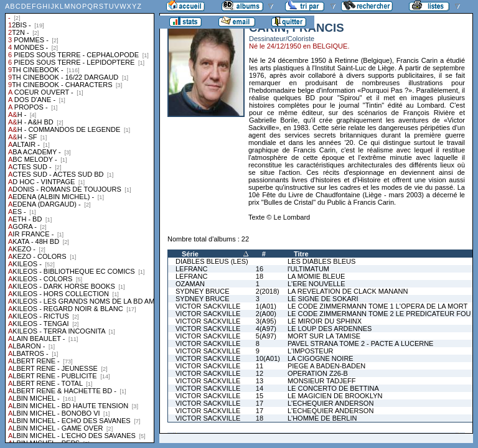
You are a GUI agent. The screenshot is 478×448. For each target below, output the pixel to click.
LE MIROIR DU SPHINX (325, 321)
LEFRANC (191, 269)
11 (260, 366)
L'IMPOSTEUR (311, 351)
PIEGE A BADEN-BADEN (326, 366)
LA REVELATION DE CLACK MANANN (348, 291)
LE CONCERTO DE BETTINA (333, 388)
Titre (301, 254)
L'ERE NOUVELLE (316, 284)
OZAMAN (190, 284)
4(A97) (266, 329)
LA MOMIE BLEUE (316, 276)
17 (260, 403)
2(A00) (266, 314)
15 (260, 396)
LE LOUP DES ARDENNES (330, 329)
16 (260, 269)
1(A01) (266, 306)
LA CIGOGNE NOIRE (321, 358)
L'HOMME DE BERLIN (322, 418)
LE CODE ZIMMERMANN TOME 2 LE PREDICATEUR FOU (379, 314)
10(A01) (268, 358)
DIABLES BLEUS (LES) (212, 261)
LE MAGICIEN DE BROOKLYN (335, 396)
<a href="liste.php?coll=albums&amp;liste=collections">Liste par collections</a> (80, 222)
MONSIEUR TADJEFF (322, 381)
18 (260, 276)
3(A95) (266, 321)
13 (260, 381)
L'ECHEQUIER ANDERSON (330, 403)
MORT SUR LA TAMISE (324, 336)
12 (260, 373)
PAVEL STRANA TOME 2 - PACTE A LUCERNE (361, 343)
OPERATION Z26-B (318, 373)
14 (260, 388)
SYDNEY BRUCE (203, 291)
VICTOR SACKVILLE (208, 306)
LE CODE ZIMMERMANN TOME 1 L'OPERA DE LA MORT (377, 306)
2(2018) (268, 291)
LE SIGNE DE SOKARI (323, 299)
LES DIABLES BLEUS (321, 261)
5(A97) (266, 336)
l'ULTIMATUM (308, 269)
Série (190, 254)
